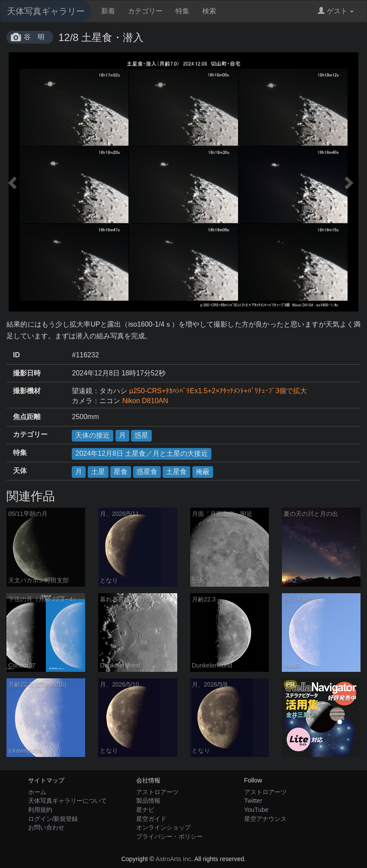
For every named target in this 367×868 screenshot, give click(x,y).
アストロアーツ (157, 792)
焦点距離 (27, 417)
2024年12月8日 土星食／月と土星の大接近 (142, 453)
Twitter (253, 801)
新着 (108, 11)
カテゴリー (145, 11)
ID (16, 355)
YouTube (257, 810)
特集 (182, 11)
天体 (20, 471)
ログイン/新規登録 (53, 819)
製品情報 (148, 801)
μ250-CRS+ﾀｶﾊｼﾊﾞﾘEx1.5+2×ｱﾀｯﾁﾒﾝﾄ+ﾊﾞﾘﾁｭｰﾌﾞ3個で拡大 (218, 391)
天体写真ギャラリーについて (67, 801)
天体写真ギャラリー (46, 11)
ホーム (37, 792)
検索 (209, 11)
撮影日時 (27, 373)
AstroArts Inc (173, 859)
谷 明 (34, 37)
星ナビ (145, 810)
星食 (121, 472)
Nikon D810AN (145, 401)
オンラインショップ (163, 827)
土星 (98, 472)
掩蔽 (203, 472)
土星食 (176, 472)
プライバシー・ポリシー (169, 836)
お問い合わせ (46, 827)
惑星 (141, 435)
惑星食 (147, 472)
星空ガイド (151, 819)
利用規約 (40, 810)
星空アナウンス (265, 819)
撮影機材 (27, 391)
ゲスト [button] (336, 11)
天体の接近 (93, 435)
